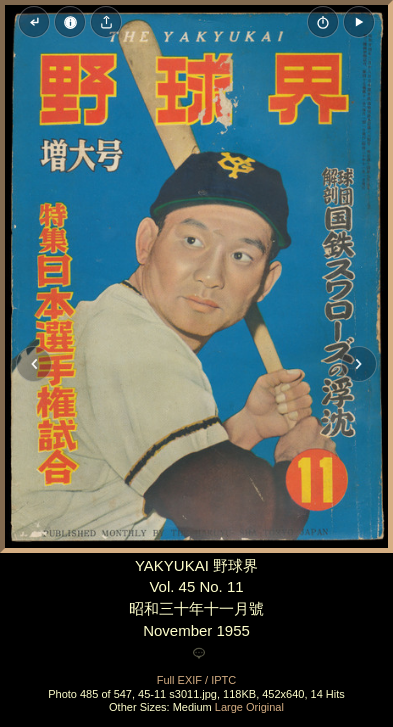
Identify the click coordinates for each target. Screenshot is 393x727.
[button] (359, 22)
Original (265, 707)
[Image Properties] (70, 22)
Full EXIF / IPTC (196, 680)
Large (229, 707)
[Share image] (106, 22)
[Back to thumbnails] (34, 22)
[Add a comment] (199, 654)
